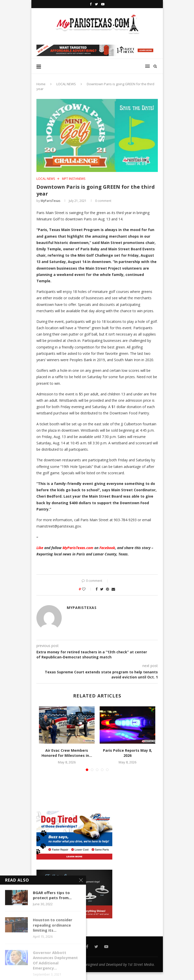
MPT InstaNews (74, 179)
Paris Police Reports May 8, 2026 (127, 753)
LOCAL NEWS (66, 84)
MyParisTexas (50, 201)
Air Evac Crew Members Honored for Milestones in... (67, 753)
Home (41, 84)
